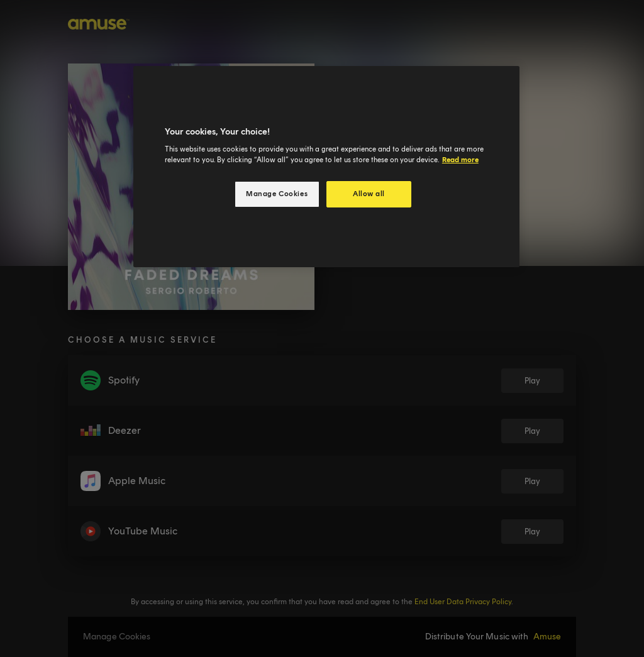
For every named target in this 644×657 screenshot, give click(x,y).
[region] (326, 167)
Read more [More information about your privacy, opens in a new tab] (460, 160)
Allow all (369, 194)
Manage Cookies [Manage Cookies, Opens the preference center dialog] (277, 194)
